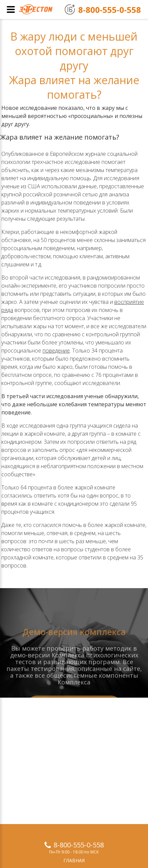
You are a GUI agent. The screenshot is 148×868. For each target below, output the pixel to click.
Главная (74, 860)
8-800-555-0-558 (79, 845)
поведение (56, 351)
